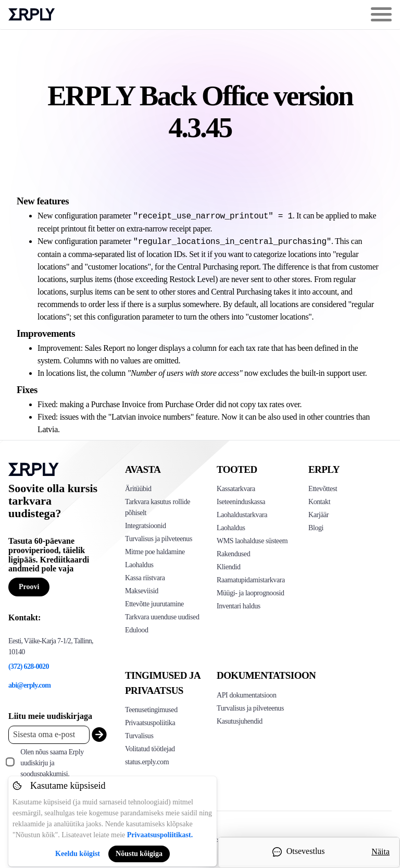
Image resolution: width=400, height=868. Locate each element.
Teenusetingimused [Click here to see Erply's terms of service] (151, 710)
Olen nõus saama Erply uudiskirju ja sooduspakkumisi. (52, 763)
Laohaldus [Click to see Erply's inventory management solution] (139, 565)
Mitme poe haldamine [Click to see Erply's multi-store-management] (155, 552)
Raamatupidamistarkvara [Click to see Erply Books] (251, 580)
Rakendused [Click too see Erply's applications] (233, 554)
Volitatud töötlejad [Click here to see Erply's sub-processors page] (150, 749)
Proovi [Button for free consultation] (29, 587)
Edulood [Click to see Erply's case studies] (137, 630)
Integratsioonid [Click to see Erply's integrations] (145, 526)
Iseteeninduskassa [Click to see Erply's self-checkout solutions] (241, 502)
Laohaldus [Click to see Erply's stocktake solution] (231, 528)
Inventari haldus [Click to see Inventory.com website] (239, 606)
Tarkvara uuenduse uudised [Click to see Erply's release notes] (162, 617)
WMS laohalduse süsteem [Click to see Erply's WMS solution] (252, 541)
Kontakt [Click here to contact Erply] (319, 502)
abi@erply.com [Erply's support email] (29, 685)
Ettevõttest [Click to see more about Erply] (323, 489)
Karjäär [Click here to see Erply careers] (318, 515)
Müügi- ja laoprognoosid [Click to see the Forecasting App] (251, 593)
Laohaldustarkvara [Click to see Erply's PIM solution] (242, 515)
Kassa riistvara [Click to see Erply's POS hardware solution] (145, 578)
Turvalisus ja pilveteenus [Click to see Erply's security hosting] (159, 539)
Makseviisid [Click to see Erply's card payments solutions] (142, 591)
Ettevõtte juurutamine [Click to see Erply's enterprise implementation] (154, 604)
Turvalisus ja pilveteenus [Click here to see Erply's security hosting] (250, 708)
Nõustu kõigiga (139, 854)
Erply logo (32, 15)
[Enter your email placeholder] (49, 735)
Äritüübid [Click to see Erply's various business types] (138, 489)
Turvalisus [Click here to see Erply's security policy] (139, 736)
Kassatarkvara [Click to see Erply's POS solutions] (236, 489)
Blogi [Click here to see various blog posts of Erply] (316, 528)
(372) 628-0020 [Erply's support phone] (29, 667)
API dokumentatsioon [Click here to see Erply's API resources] (247, 695)
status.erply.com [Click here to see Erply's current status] (147, 762)
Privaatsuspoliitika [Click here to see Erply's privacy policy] (150, 723)
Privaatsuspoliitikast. (160, 835)
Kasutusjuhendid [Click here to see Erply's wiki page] (240, 721)
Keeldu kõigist (78, 854)
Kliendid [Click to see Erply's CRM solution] (229, 567)
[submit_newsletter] (97, 735)
